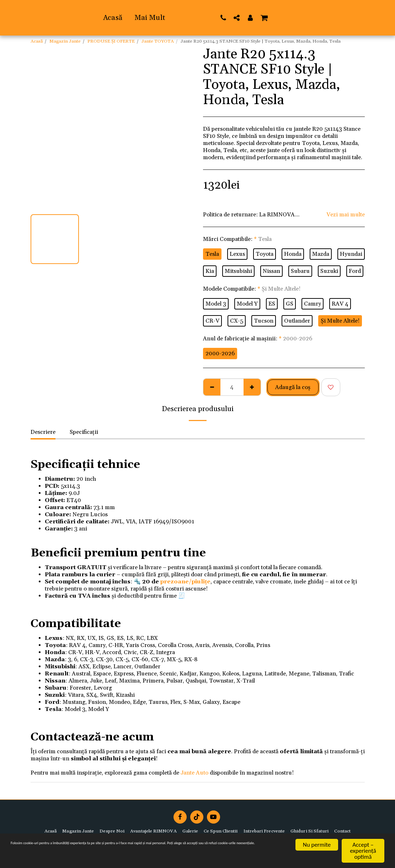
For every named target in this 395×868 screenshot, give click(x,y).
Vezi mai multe (346, 215)
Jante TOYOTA (158, 41)
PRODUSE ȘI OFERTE (111, 41)
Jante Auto (194, 773)
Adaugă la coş (293, 387)
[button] (300, 18)
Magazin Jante (65, 41)
